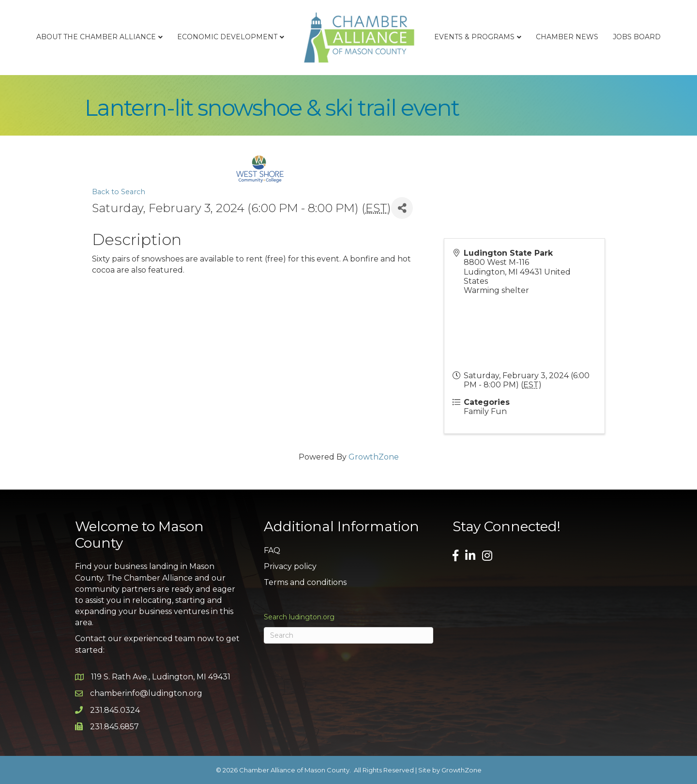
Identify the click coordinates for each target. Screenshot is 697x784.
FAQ (272, 550)
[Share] (402, 208)
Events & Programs (474, 37)
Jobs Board (637, 37)
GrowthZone (374, 457)
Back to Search (119, 192)
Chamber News (567, 37)
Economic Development (227, 37)
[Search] (348, 635)
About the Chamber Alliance (96, 37)
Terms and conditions (305, 582)
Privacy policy (290, 566)
